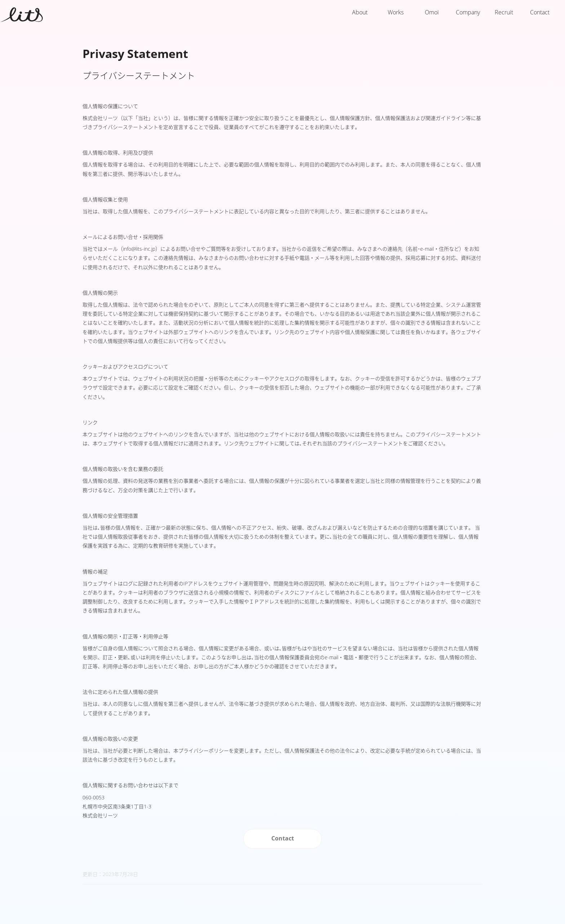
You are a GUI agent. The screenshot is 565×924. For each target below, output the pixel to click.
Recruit (504, 12)
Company (468, 12)
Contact (540, 12)
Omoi (432, 12)
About (360, 12)
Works (396, 12)
